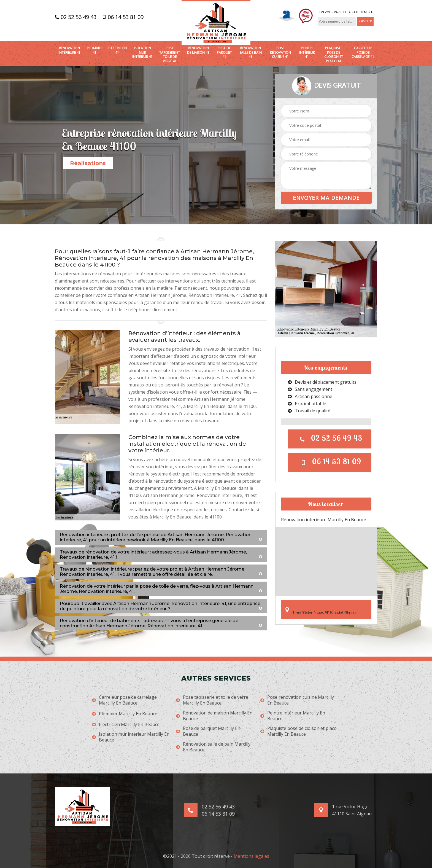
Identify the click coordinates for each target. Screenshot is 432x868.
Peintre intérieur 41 (307, 53)
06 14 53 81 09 (123, 17)
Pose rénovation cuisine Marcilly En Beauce (297, 700)
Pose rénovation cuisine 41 (280, 53)
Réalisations (88, 163)
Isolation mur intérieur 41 (142, 53)
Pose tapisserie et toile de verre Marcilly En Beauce (212, 700)
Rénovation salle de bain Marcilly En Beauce (213, 747)
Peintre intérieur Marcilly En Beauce (293, 716)
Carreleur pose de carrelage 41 (363, 53)
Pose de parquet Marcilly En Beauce (208, 731)
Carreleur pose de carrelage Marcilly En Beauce (124, 700)
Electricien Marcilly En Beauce (126, 725)
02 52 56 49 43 (76, 17)
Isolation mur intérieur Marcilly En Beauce (131, 737)
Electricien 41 (117, 50)
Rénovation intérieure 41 (69, 50)
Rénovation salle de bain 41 (251, 53)
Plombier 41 (95, 50)
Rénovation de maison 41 (198, 50)
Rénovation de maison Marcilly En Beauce (214, 716)
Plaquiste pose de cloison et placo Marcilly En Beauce (299, 731)
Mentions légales (251, 856)
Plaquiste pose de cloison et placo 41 (334, 55)
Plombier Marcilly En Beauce (125, 714)
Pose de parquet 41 (224, 53)
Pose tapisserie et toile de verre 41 (170, 55)
